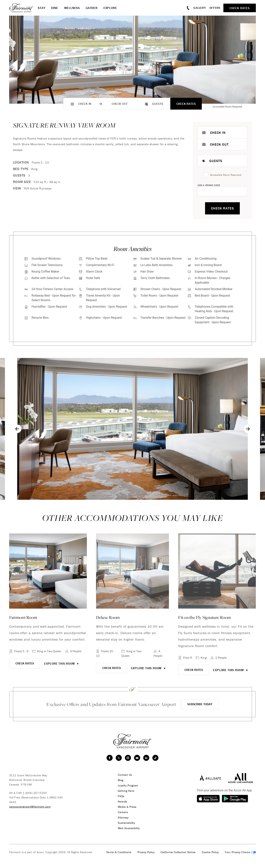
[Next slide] (248, 429)
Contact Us (125, 775)
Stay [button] (42, 8)
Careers (123, 812)
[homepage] (23, 8)
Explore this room (62, 663)
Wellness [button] (72, 8)
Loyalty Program (128, 785)
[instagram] (128, 758)
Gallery (200, 8)
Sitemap (123, 817)
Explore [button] (110, 8)
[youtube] (137, 758)
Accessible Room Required (227, 107)
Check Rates (186, 104)
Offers (215, 8)
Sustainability (126, 823)
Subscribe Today (200, 704)
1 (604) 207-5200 (35, 793)
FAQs (121, 796)
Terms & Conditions (119, 852)
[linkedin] (146, 758)
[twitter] (119, 758)
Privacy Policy (146, 852)
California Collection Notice (178, 852)
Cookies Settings (240, 852)
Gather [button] (92, 8)
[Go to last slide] (17, 429)
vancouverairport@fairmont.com (30, 807)
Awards (122, 801)
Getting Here (126, 791)
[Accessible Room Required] (208, 107)
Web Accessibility (129, 828)
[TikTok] (155, 758)
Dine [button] (55, 8)
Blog (121, 780)
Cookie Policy (210, 852)
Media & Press (127, 807)
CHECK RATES (25, 663)
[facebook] (110, 758)
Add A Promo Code (209, 185)
